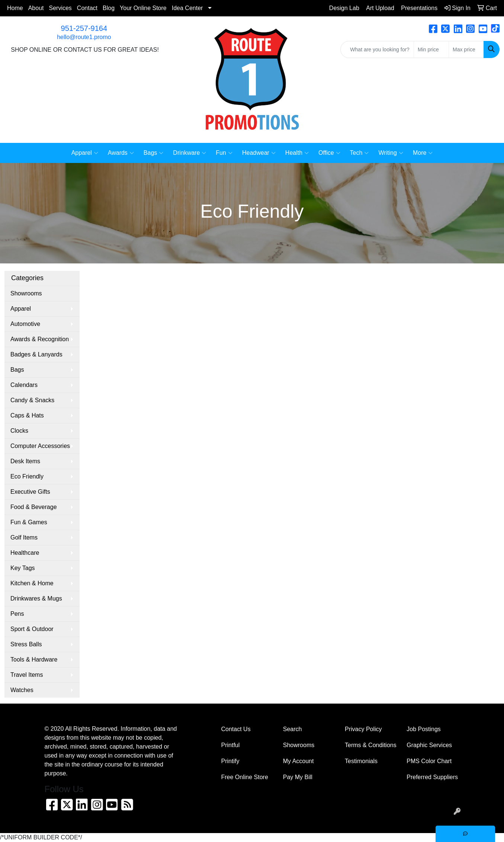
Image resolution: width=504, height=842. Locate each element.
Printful (231, 745)
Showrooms (26, 293)
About (36, 8)
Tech (359, 153)
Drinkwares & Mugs (36, 598)
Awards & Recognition (40, 339)
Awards (121, 153)
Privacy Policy (363, 729)
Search (293, 729)
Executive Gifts (30, 492)
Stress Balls (26, 644)
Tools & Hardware (34, 659)
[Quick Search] (377, 49)
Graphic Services (429, 745)
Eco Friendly (27, 476)
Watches (22, 690)
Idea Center (187, 8)
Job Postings (424, 729)
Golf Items (24, 537)
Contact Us (236, 729)
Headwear (259, 153)
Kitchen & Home (32, 583)
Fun (224, 153)
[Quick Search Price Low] (431, 49)
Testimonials (361, 761)
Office (329, 153)
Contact (87, 8)
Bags (153, 153)
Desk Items (25, 461)
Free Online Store (245, 777)
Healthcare (25, 553)
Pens (17, 614)
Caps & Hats (27, 415)
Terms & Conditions (371, 745)
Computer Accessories (40, 446)
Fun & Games (29, 522)
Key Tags (23, 568)
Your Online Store (143, 8)
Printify (230, 761)
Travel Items (27, 675)
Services (60, 8)
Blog (109, 8)
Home (15, 8)
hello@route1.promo (84, 37)
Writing (391, 153)
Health (297, 153)
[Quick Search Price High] (466, 49)
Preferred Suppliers (432, 777)
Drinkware (190, 153)
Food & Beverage (34, 507)
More (423, 153)
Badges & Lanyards (36, 354)
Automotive (25, 324)
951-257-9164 (84, 28)
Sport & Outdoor (32, 629)
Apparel (85, 153)
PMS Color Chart (429, 761)
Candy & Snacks (32, 400)
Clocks (19, 431)
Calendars (24, 385)
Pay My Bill (298, 777)
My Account (298, 761)
